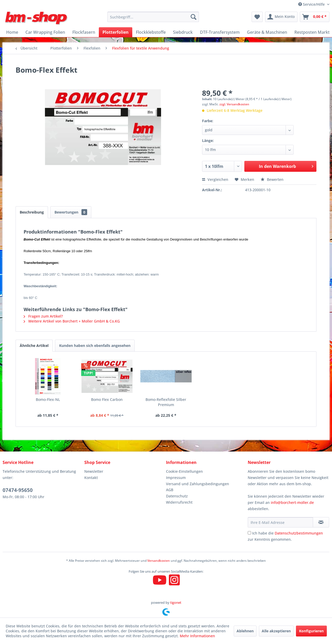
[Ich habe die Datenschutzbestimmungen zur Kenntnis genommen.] (249, 533)
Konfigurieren (311, 631)
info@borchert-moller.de (292, 502)
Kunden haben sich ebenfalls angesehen (95, 345)
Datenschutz (177, 496)
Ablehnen (245, 631)
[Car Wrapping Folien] (45, 32)
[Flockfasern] (84, 32)
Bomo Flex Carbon (107, 399)
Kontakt (91, 478)
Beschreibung (32, 212)
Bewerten (272, 179)
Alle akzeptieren (276, 631)
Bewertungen (71, 212)
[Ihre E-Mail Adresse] (280, 522)
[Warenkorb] (315, 17)
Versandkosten (159, 561)
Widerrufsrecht (179, 502)
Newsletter (94, 471)
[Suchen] (193, 17)
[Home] (12, 32)
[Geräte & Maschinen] (267, 32)
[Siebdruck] (183, 32)
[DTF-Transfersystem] (220, 32)
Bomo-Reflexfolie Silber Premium (166, 402)
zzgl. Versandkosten (234, 104)
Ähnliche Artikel (34, 345)
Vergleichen (215, 179)
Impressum (176, 478)
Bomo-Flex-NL (48, 399)
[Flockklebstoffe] (151, 32)
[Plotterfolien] (116, 32)
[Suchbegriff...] (153, 17)
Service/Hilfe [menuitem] (312, 4)
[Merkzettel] (257, 17)
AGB (170, 490)
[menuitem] (153, 17)
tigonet (176, 602)
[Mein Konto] (281, 17)
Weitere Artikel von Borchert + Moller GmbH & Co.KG (72, 321)
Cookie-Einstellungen (184, 471)
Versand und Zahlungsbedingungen (198, 484)
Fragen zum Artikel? (43, 316)
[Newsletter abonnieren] (321, 522)
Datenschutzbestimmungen (299, 533)
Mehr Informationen (197, 636)
